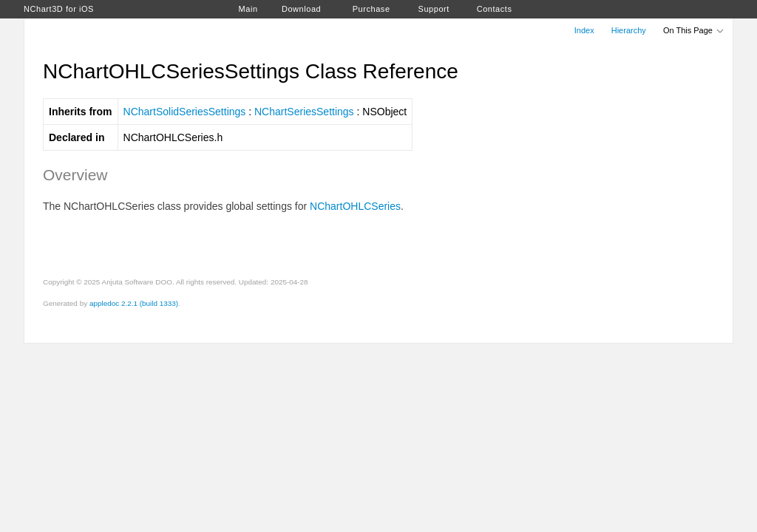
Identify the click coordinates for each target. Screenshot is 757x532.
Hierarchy (629, 30)
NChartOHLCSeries (355, 206)
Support (434, 9)
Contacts (495, 9)
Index (584, 30)
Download (301, 9)
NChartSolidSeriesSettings (185, 112)
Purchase (371, 9)
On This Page (694, 30)
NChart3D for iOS (59, 9)
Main (248, 9)
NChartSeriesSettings (304, 112)
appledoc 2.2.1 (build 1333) (134, 303)
